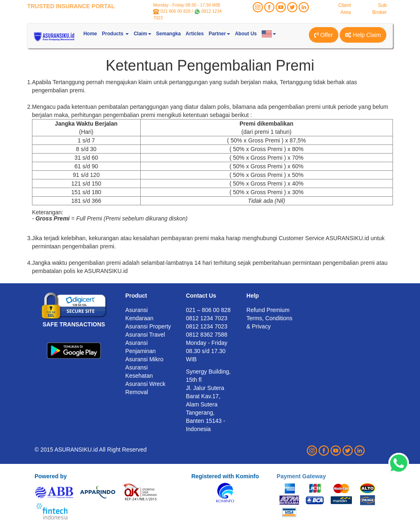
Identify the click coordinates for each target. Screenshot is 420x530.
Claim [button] (143, 34)
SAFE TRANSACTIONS (74, 324)
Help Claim (363, 35)
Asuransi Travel (145, 335)
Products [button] (115, 34)
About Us (246, 34)
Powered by (51, 476)
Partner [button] (219, 34)
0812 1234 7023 (207, 326)
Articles (195, 34)
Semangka (169, 34)
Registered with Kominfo (225, 476)
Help (253, 296)
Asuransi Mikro (145, 359)
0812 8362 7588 (207, 335)
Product (136, 296)
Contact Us (201, 296)
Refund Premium (268, 310)
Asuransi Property (148, 326)
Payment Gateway (301, 476)
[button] (269, 34)
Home (90, 34)
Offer (324, 35)
